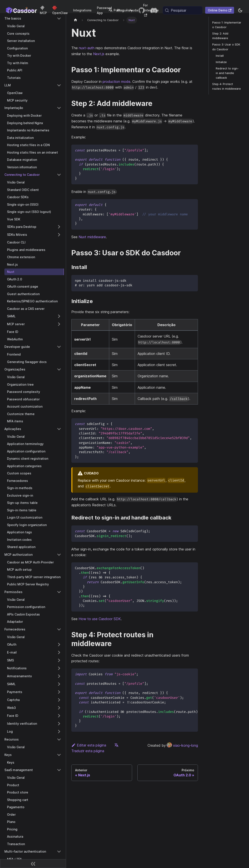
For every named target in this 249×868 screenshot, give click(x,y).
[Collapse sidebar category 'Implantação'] (59, 108)
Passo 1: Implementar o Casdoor (227, 25)
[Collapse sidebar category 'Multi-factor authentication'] (59, 852)
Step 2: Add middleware (220, 36)
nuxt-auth (87, 48)
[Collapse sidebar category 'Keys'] (59, 755)
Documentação (23, 10)
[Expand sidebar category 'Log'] (59, 732)
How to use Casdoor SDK (100, 619)
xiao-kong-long (182, 745)
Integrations (82, 10)
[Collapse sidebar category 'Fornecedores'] (59, 629)
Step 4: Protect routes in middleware (227, 86)
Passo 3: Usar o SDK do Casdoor (226, 47)
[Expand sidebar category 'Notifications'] (59, 668)
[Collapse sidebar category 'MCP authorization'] (59, 555)
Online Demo (220, 10)
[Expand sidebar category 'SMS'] (59, 660)
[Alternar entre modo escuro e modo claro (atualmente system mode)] (240, 10)
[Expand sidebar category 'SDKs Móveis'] (59, 235)
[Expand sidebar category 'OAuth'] (59, 645)
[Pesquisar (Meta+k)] (183, 10)
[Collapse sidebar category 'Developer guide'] (59, 347)
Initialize (221, 62)
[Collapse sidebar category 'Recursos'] (59, 739)
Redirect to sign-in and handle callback (227, 73)
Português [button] (119, 10)
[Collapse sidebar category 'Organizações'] (59, 369)
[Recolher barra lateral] (33, 864)
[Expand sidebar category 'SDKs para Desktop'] (59, 227)
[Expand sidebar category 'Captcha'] (59, 700)
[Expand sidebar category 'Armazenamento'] (59, 676)
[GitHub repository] (142, 10)
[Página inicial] (76, 20)
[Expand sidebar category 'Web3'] (59, 708)
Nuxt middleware (92, 237)
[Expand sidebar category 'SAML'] (59, 316)
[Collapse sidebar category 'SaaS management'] (59, 770)
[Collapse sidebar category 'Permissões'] (59, 592)
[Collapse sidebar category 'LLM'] (59, 85)
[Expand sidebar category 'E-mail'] (59, 652)
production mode (116, 82)
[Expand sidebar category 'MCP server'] (59, 324)
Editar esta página (89, 745)
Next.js (99, 54)
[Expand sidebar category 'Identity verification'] (59, 724)
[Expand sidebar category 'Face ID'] (59, 716)
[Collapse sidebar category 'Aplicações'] (59, 429)
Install (220, 56)
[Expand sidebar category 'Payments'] (59, 692)
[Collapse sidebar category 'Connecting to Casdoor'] (59, 175)
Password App (104, 10)
